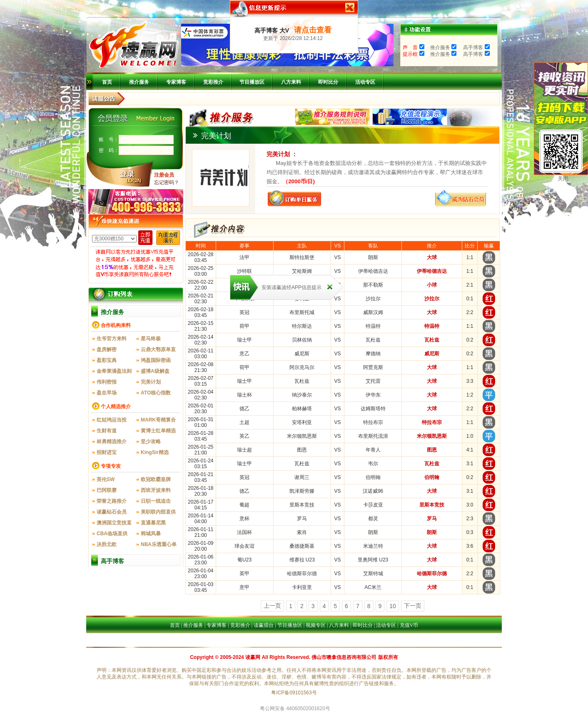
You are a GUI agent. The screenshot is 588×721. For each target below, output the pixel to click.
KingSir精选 (155, 452)
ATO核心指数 (156, 393)
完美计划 (151, 382)
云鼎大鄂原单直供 (158, 351)
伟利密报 (107, 382)
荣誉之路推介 (112, 501)
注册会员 (164, 175)
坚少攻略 (151, 442)
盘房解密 (107, 349)
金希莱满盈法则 (114, 371)
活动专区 (365, 82)
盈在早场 (107, 393)
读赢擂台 (264, 625)
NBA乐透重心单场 (159, 546)
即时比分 (328, 82)
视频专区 (316, 625)
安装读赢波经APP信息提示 (292, 287)
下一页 (413, 606)
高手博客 (112, 561)
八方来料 (291, 82)
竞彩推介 (213, 82)
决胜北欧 (107, 544)
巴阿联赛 (107, 490)
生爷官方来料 (112, 339)
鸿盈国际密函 (156, 360)
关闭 (563, 178)
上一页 (272, 606)
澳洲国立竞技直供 (114, 524)
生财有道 (107, 431)
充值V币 (409, 625)
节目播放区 (252, 82)
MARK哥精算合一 (158, 421)
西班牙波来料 (156, 490)
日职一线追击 (156, 501)
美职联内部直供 (158, 512)
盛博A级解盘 (155, 371)
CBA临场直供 (112, 534)
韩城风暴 (151, 534)
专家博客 (176, 82)
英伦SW (106, 479)
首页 (107, 82)
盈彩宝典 (107, 360)
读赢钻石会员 (112, 512)
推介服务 (139, 82)
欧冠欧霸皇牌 (156, 479)
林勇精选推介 (112, 442)
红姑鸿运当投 (112, 420)
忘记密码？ (167, 182)
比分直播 (301, 643)
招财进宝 (107, 452)
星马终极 (151, 339)
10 (393, 606)
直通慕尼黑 (153, 523)
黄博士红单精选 (158, 431)
